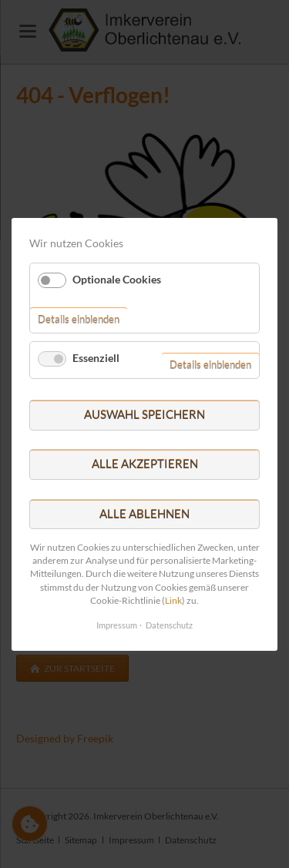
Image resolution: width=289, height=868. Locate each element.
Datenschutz (169, 625)
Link (173, 600)
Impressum (117, 625)
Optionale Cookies (117, 278)
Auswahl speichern (144, 414)
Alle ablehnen (144, 513)
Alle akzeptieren (145, 464)
